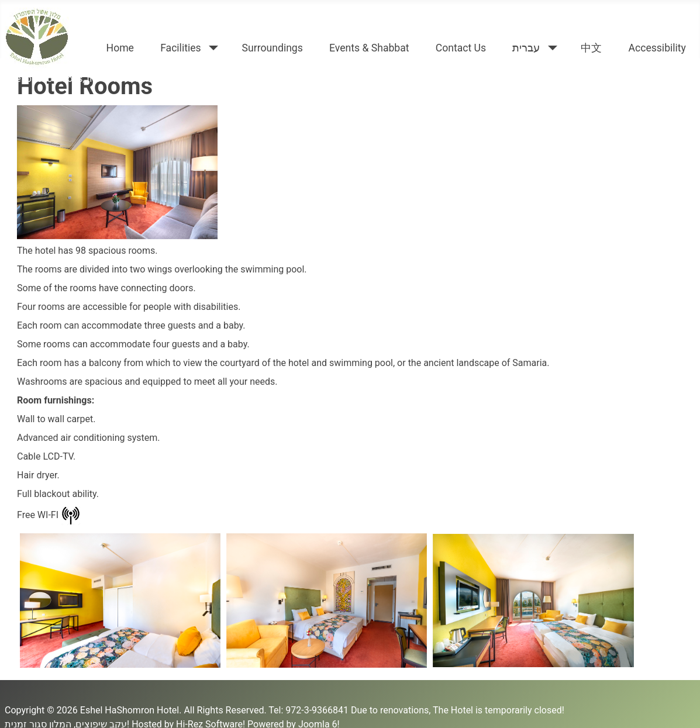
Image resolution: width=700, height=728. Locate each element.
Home (120, 48)
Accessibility (657, 48)
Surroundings (273, 48)
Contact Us (461, 48)
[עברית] (550, 48)
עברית (526, 48)
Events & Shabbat (369, 48)
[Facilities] (211, 48)
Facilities (181, 48)
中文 (591, 48)
